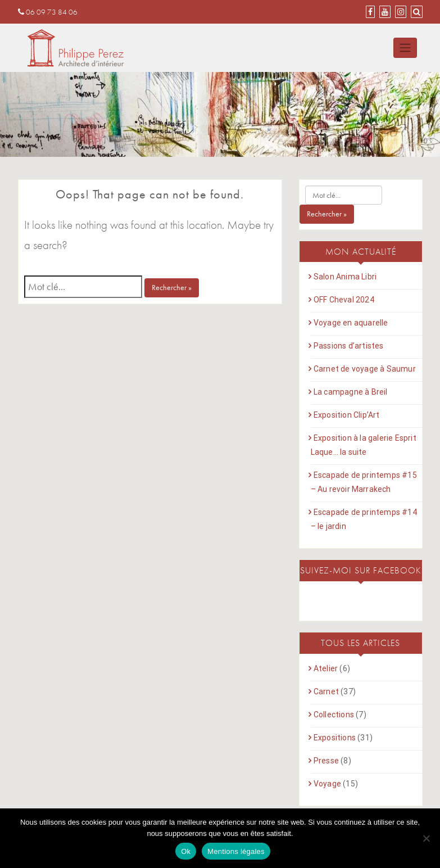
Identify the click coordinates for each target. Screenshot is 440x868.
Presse (326, 761)
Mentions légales (236, 851)
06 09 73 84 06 (48, 12)
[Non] (426, 838)
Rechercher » (172, 287)
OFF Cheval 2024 (344, 300)
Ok (186, 851)
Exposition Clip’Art (347, 415)
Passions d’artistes (349, 346)
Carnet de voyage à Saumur (365, 369)
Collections (334, 715)
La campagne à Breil (351, 392)
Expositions (335, 738)
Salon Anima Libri (345, 277)
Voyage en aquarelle (351, 323)
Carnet (326, 691)
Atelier (326, 668)
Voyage (327, 784)
